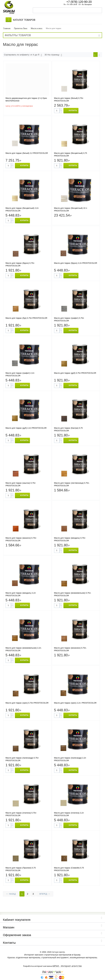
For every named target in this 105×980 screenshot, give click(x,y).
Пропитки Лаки (21, 25)
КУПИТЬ (73, 108)
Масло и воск (37, 25)
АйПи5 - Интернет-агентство (67, 964)
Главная (7, 25)
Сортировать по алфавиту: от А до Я (23, 52)
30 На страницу (53, 52)
